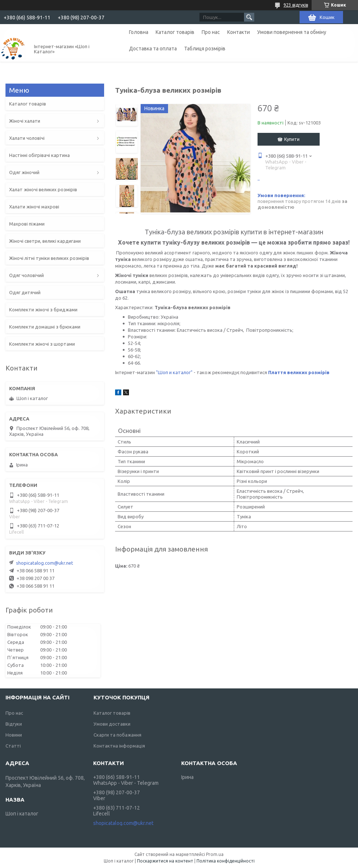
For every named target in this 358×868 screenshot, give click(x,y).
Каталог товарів (175, 32)
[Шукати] (249, 17)
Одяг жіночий (24, 172)
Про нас (211, 32)
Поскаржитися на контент (165, 861)
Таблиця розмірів (205, 49)
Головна (139, 32)
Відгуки (14, 724)
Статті (13, 746)
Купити (292, 139)
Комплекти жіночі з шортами (42, 344)
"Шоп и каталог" (174, 372)
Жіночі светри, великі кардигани (45, 241)
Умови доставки (112, 724)
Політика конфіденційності (226, 861)
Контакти (239, 32)
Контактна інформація (119, 746)
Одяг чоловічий (26, 275)
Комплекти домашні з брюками (45, 327)
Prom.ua (215, 854)
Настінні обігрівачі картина (39, 155)
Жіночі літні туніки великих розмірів (49, 258)
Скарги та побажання (117, 735)
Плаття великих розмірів (299, 372)
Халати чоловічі (27, 138)
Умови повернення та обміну (292, 32)
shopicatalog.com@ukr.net (45, 563)
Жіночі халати (25, 121)
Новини (14, 735)
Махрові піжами (27, 224)
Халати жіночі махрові (34, 207)
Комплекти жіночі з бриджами (43, 310)
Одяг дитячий (25, 292)
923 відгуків (296, 5)
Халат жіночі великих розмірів (43, 189)
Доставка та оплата (153, 49)
